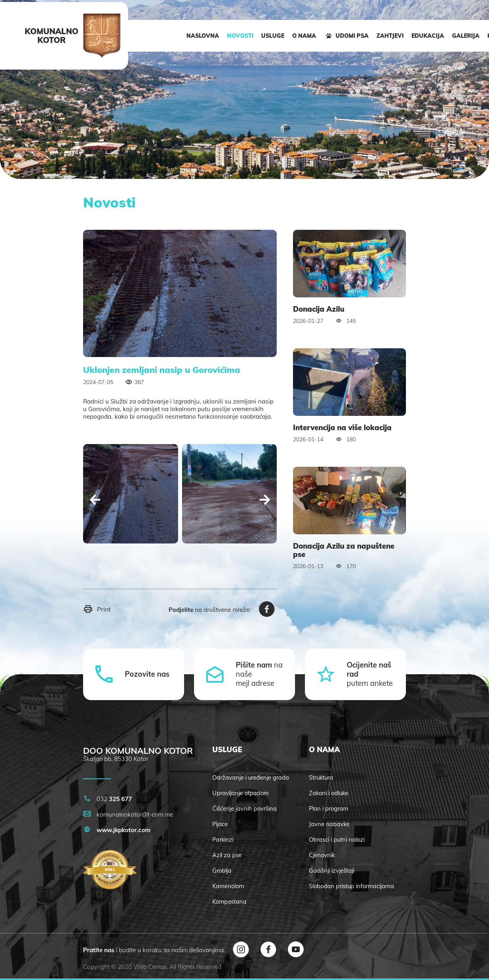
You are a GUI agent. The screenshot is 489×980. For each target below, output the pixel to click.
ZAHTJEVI (390, 36)
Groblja (222, 870)
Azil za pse (227, 855)
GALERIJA (466, 36)
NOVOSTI (240, 36)
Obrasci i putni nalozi (337, 839)
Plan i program (329, 808)
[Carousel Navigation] (180, 501)
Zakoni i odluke (329, 793)
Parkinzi (223, 839)
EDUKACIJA (428, 36)
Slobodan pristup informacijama (351, 886)
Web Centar (150, 967)
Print (97, 609)
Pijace (220, 824)
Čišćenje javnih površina (244, 808)
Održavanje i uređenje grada (251, 777)
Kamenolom (228, 886)
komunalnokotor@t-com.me (128, 814)
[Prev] (95, 501)
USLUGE (273, 36)
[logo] (102, 36)
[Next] (265, 501)
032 (108, 799)
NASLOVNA (203, 36)
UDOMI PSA (346, 36)
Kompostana (229, 901)
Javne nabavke (329, 824)
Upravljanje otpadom (241, 793)
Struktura (321, 777)
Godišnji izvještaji (332, 870)
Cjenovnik (322, 855)
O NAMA (304, 36)
